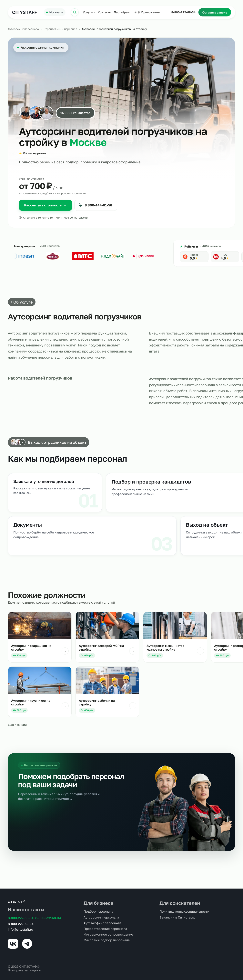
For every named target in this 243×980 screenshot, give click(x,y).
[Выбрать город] (55, 12)
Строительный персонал (60, 29)
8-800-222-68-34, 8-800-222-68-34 (34, 918)
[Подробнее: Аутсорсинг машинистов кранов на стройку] (175, 637)
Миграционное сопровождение (108, 934)
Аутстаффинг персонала (102, 923)
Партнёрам (121, 12)
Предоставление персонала (105, 929)
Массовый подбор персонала (107, 940)
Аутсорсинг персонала (23, 29)
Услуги (88, 12)
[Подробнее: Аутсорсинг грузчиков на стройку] (40, 692)
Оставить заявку (215, 12)
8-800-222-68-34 (183, 12)
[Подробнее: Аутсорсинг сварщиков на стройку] (40, 637)
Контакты (104, 12)
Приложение (147, 12)
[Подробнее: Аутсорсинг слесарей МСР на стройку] (107, 637)
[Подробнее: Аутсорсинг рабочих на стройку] (107, 692)
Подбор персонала (98, 912)
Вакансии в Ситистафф (177, 917)
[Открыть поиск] (75, 12)
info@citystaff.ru (20, 930)
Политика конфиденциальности (184, 912)
